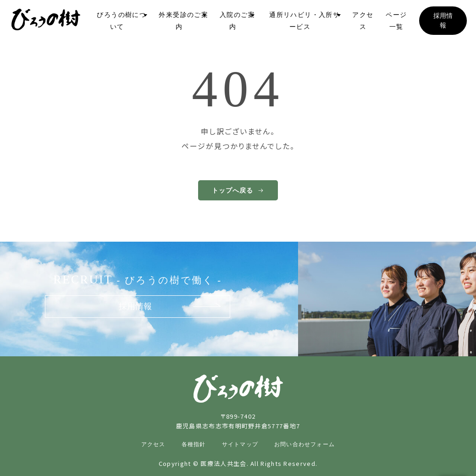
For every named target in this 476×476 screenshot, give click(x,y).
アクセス (153, 444)
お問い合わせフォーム (304, 444)
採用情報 (135, 306)
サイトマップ (240, 444)
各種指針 (194, 444)
